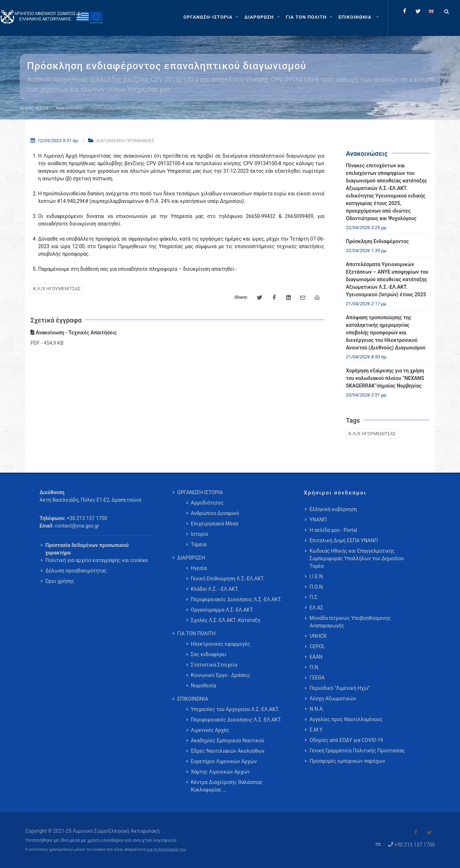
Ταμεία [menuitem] (199, 544)
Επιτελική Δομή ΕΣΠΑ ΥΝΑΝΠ (344, 540)
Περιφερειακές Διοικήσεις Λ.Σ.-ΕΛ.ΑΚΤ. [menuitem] (236, 599)
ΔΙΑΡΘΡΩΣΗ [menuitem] (191, 558)
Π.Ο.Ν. (317, 587)
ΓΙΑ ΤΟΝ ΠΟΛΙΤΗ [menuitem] (196, 633)
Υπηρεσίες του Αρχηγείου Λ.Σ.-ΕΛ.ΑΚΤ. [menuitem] (235, 709)
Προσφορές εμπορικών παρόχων (347, 761)
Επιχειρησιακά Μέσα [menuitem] (215, 524)
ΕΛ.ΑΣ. (317, 608)
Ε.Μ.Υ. (316, 730)
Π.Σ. (314, 597)
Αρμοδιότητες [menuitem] (207, 503)
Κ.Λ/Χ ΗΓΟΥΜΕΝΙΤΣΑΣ (57, 289)
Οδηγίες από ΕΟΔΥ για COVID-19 (346, 740)
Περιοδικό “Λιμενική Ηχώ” (340, 688)
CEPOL (317, 646)
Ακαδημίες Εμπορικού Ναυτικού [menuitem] (227, 741)
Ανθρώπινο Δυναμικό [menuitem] (215, 513)
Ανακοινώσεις (69, 108)
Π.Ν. (314, 667)
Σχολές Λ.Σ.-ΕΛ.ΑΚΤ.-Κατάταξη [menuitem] (226, 620)
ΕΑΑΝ (316, 657)
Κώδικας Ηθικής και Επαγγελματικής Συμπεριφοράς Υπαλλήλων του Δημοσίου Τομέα (356, 558)
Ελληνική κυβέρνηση (333, 509)
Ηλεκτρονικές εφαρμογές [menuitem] (220, 644)
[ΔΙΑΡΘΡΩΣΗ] (263, 17)
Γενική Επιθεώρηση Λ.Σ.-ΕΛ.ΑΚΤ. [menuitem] (228, 579)
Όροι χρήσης (60, 581)
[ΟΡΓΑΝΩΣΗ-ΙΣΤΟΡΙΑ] (212, 17)
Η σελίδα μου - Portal (333, 530)
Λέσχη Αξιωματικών (333, 698)
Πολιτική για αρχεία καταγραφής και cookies (96, 560)
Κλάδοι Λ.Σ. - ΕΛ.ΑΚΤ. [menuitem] (215, 589)
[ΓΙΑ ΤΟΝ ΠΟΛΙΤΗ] (310, 17)
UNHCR (318, 636)
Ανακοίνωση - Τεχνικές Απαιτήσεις (74, 333)
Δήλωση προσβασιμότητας (76, 571)
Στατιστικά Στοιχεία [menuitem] (214, 665)
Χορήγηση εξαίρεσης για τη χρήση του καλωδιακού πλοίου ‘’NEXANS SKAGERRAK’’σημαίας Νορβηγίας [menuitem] (385, 378)
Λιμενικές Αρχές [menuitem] (210, 730)
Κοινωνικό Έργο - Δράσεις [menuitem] (220, 675)
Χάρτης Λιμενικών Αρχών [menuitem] (220, 772)
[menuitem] (360, 17)
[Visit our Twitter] (429, 832)
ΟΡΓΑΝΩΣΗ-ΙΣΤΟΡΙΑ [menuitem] (200, 492)
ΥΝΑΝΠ (318, 520)
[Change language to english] (431, 11)
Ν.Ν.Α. (317, 709)
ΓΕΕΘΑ (317, 678)
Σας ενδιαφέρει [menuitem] (209, 654)
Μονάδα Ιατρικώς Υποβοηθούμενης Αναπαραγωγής (350, 622)
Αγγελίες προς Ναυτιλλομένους (346, 719)
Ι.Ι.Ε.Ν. (317, 576)
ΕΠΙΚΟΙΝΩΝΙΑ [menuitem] (193, 699)
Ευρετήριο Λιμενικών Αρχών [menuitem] (224, 761)
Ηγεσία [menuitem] (199, 568)
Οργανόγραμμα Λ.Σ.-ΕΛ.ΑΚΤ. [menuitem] (222, 610)
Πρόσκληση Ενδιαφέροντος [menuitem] (378, 241)
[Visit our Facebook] (416, 832)
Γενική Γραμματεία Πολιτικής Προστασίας (357, 751)
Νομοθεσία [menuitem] (203, 686)
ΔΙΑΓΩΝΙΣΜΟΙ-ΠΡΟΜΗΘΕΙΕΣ (125, 141)
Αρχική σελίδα (34, 108)
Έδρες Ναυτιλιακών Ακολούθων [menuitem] (228, 751)
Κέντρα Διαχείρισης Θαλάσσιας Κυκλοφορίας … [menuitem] (227, 786)
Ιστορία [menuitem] (199, 534)
